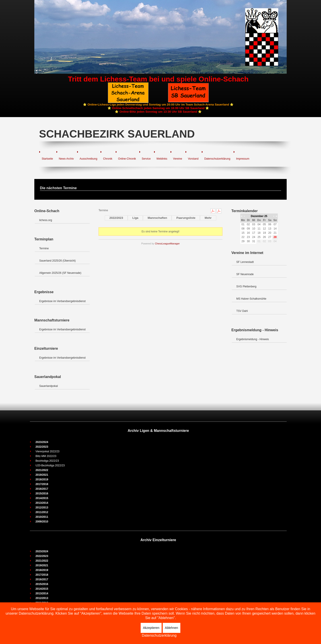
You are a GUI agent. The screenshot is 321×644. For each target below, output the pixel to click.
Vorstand (193, 159)
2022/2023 (116, 218)
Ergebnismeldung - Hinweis (253, 339)
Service (146, 159)
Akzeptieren (151, 628)
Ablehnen (172, 628)
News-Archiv (66, 159)
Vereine (178, 159)
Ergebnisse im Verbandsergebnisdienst (62, 301)
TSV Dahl (242, 311)
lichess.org (46, 220)
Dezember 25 (259, 216)
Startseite (47, 159)
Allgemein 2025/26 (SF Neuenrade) (60, 273)
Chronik (108, 159)
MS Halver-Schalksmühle (251, 299)
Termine (44, 248)
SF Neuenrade (245, 274)
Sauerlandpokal (48, 386)
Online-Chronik (127, 159)
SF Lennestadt (245, 262)
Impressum (243, 159)
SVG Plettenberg (246, 286)
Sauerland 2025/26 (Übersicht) (57, 261)
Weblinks (162, 159)
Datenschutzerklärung (217, 159)
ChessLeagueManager (167, 244)
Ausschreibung (88, 159)
